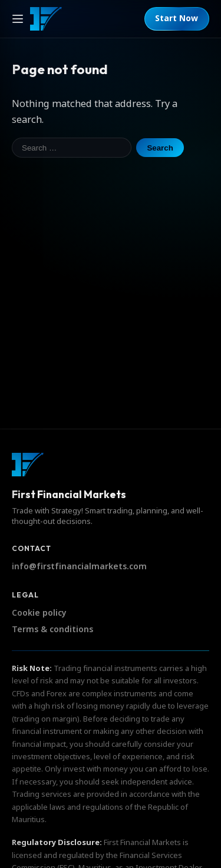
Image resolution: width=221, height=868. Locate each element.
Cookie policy (39, 613)
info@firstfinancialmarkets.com (79, 567)
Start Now (177, 19)
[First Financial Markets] (46, 19)
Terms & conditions (52, 630)
